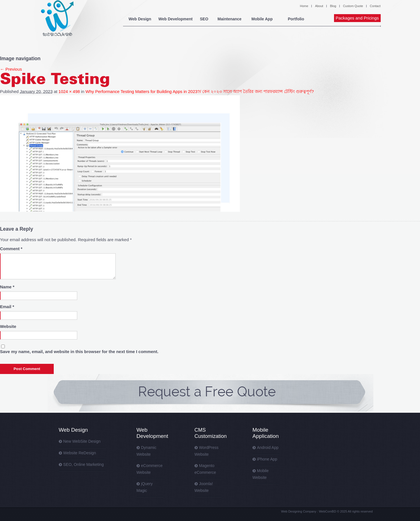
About (319, 6)
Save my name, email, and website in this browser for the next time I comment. (79, 352)
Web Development (175, 19)
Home (304, 6)
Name (7, 287)
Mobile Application (266, 433)
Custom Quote (353, 6)
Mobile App (262, 19)
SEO (204, 19)
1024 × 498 (69, 91)
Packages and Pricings (357, 18)
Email (7, 307)
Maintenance (230, 19)
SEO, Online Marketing (84, 464)
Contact (375, 6)
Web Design (140, 19)
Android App (268, 448)
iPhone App (267, 459)
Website (8, 326)
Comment (11, 249)
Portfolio (296, 19)
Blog (333, 6)
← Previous (11, 69)
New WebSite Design (82, 441)
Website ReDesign (80, 453)
